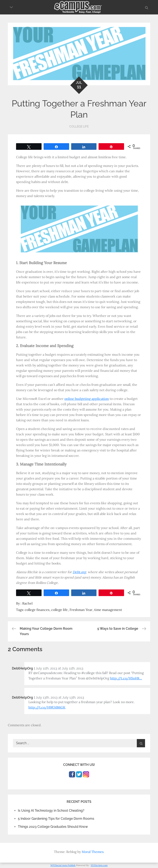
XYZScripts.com (99, 865)
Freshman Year (81, 610)
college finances (37, 610)
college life (59, 610)
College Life (79, 126)
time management (108, 610)
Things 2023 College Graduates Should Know (53, 827)
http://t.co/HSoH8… (126, 678)
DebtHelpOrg (22, 668)
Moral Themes (93, 852)
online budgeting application (87, 399)
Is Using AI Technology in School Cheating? (51, 811)
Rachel (27, 603)
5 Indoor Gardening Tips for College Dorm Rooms (56, 819)
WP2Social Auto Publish (63, 865)
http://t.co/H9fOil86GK (47, 707)
